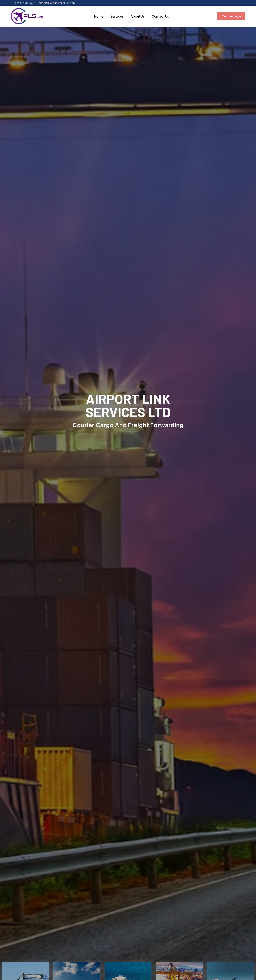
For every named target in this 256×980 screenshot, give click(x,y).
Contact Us (160, 16)
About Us (138, 16)
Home (99, 16)
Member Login (231, 16)
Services (117, 16)
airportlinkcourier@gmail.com (57, 3)
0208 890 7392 (25, 3)
